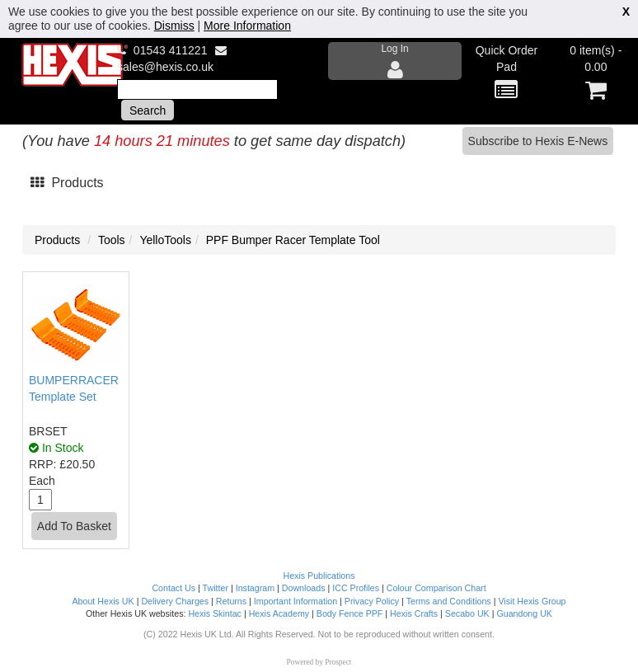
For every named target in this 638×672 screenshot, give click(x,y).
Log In (395, 61)
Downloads (304, 588)
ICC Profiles (356, 588)
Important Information (296, 601)
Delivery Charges (175, 601)
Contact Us (174, 588)
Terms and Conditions (449, 601)
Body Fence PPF (350, 613)
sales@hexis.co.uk (165, 67)
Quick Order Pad (506, 73)
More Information (247, 26)
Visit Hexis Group (532, 601)
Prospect (338, 662)
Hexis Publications (319, 576)
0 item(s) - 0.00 (596, 73)
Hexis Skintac (215, 613)
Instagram (255, 588)
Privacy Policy (372, 601)
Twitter (216, 588)
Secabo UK (467, 613)
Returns (231, 601)
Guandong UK (524, 613)
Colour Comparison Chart (436, 588)
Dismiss (174, 26)
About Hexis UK (103, 601)
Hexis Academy (279, 613)
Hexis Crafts (414, 613)
